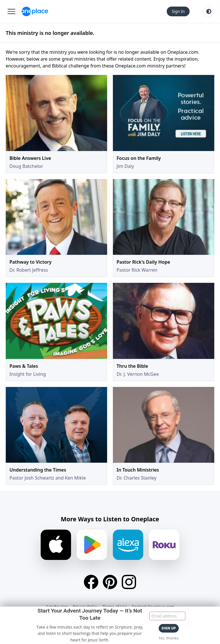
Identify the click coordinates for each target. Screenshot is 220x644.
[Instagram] (129, 582)
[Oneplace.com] (35, 11)
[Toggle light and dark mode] (209, 11)
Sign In (178, 11)
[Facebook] (91, 582)
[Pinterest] (110, 582)
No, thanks (169, 638)
